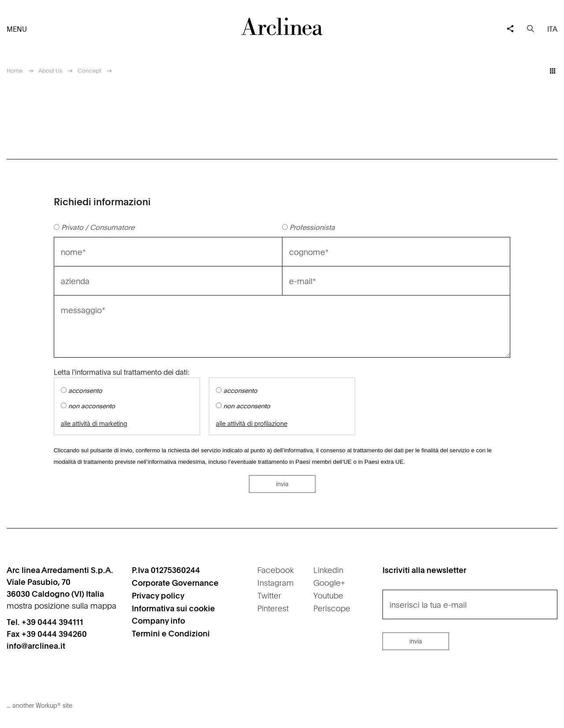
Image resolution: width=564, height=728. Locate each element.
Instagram (276, 582)
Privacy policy (158, 595)
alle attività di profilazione (252, 423)
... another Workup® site (39, 705)
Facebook (276, 570)
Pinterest (273, 608)
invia (282, 484)
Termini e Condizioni (171, 633)
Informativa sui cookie (173, 608)
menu (17, 29)
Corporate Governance (175, 582)
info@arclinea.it (36, 645)
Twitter (269, 595)
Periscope (332, 608)
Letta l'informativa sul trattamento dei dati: (121, 372)
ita (552, 29)
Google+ (329, 582)
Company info (158, 620)
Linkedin (328, 570)
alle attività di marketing (94, 423)
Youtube (328, 595)
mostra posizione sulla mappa (61, 605)
